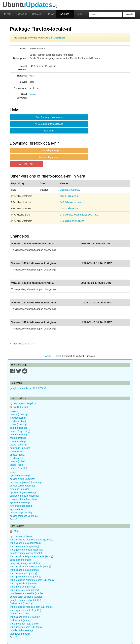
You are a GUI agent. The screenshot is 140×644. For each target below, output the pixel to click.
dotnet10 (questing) (20, 431)
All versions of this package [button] (49, 124)
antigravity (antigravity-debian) (26, 563)
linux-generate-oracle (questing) (26, 550)
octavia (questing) (19, 414)
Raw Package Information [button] (49, 117)
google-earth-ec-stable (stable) (26, 597)
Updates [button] (38, 14)
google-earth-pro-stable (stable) (26, 593)
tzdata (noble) (17, 465)
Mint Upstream (57, 38)
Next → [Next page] (30, 344)
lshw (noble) (16, 451)
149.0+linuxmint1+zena (72, 202)
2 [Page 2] (25, 344)
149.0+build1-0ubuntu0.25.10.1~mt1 (79, 215)
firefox (33, 94)
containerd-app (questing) (23, 499)
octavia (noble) (18, 461)
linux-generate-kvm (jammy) (24, 590)
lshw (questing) (18, 418)
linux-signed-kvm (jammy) (23, 583)
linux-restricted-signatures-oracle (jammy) (31, 556)
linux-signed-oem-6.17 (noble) (25, 610)
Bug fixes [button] (49, 131)
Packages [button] (65, 14)
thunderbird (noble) (20, 634)
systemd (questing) (20, 476)
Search (129, 14)
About (48, 356)
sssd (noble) (16, 458)
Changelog (21, 14)
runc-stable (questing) (21, 506)
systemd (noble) (18, 509)
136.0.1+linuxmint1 (70, 196)
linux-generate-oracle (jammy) (25, 577)
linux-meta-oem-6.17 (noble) (25, 624)
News (79, 14)
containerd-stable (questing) (24, 496)
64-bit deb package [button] (49, 157)
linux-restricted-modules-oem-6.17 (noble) (32, 607)
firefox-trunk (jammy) (21, 620)
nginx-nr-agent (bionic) (22, 536)
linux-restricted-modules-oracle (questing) (31, 540)
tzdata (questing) (19, 424)
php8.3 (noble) (17, 455)
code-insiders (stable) (21, 560)
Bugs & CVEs (21, 407)
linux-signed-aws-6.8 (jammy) (25, 617)
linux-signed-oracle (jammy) (24, 570)
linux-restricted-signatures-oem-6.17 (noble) (33, 580)
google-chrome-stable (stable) (25, 600)
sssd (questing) (18, 421)
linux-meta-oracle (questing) (24, 546)
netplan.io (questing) (21, 448)
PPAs (51, 14)
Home (7, 14)
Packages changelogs (25, 403)
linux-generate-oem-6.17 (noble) (27, 627)
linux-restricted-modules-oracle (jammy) (30, 567)
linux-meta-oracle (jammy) (23, 573)
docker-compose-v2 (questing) (26, 482)
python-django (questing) (23, 492)
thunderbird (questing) (21, 630)
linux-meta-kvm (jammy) (22, 587)
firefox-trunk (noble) (20, 614)
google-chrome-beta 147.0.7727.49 (28, 388)
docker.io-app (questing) (22, 479)
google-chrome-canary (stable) (26, 553)
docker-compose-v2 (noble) (24, 516)
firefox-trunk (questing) (22, 603)
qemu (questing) (18, 428)
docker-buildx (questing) (22, 486)
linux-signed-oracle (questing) (25, 543)
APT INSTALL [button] (27, 164)
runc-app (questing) (20, 489)
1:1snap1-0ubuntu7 (70, 190)
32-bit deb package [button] (49, 150)
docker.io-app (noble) (21, 513)
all (16, 519)
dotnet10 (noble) (18, 468)
